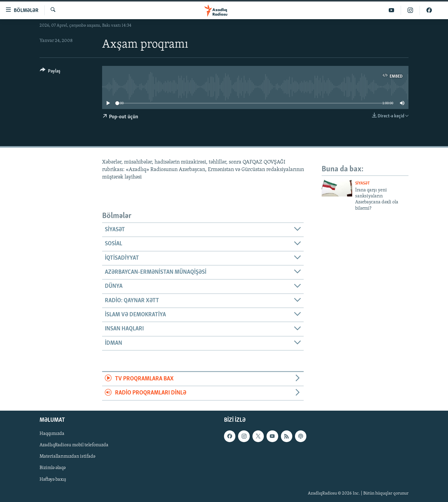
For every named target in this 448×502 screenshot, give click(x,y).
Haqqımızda (52, 434)
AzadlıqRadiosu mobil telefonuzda (74, 445)
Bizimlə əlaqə (53, 468)
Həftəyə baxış (53, 479)
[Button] (50, 72)
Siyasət (363, 183)
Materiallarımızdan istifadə (67, 456)
